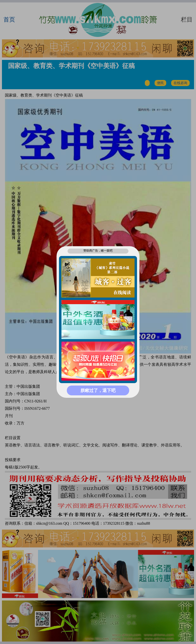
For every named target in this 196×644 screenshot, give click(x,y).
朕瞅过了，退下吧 (98, 390)
